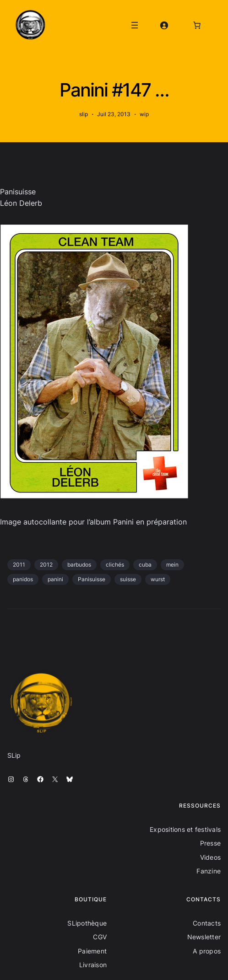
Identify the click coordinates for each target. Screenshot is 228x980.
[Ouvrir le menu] (135, 25)
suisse (128, 579)
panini (55, 579)
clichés (115, 565)
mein (172, 565)
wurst (158, 579)
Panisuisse (92, 579)
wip (144, 114)
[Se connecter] (164, 25)
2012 (46, 565)
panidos (23, 579)
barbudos (79, 565)
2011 (19, 565)
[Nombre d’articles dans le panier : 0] (197, 25)
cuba (145, 565)
